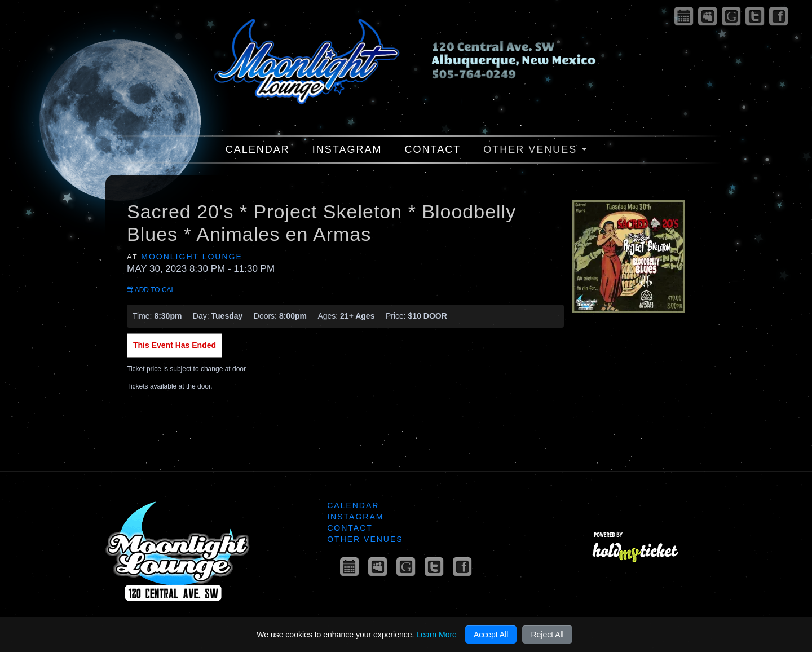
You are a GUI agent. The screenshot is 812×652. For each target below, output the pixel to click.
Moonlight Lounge (192, 257)
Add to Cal (151, 290)
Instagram (347, 149)
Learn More (436, 635)
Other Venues (535, 149)
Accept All (491, 635)
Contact (433, 149)
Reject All (547, 635)
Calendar (258, 149)
